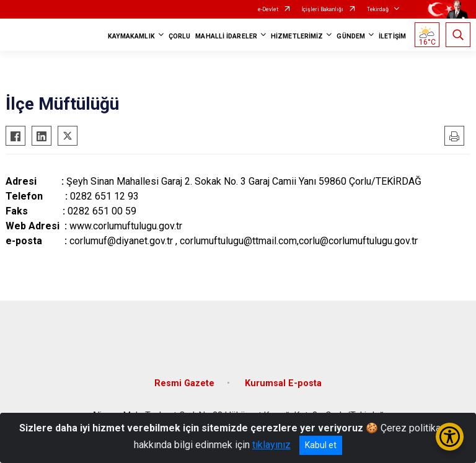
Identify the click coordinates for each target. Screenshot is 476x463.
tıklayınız (271, 445)
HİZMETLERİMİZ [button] (297, 36)
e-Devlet (268, 9)
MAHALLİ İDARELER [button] (226, 36)
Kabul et (321, 445)
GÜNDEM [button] (351, 36)
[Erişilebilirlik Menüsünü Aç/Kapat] (450, 437)
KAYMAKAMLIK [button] (131, 36)
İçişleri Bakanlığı (323, 9)
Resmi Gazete (184, 383)
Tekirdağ (378, 9)
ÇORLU (180, 36)
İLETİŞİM (392, 36)
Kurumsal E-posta (283, 383)
